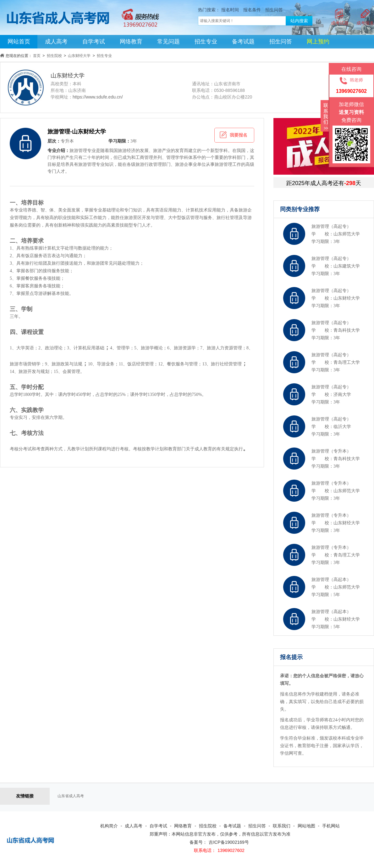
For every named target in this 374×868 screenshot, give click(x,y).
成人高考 (56, 42)
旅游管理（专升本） (331, 451)
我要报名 (234, 135)
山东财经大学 (79, 56)
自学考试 (94, 42)
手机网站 (331, 826)
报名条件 (252, 10)
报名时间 (230, 10)
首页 (37, 56)
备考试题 (243, 42)
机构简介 (109, 826)
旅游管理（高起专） (331, 226)
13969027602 (231, 850)
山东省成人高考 (71, 796)
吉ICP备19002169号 (229, 842)
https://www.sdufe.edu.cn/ (98, 97)
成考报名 (365, 23)
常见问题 (168, 42)
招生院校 (54, 56)
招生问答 (274, 10)
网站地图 (306, 826)
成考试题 (340, 23)
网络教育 (131, 42)
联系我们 (282, 826)
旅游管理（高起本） (331, 580)
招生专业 (206, 42)
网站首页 (19, 42)
